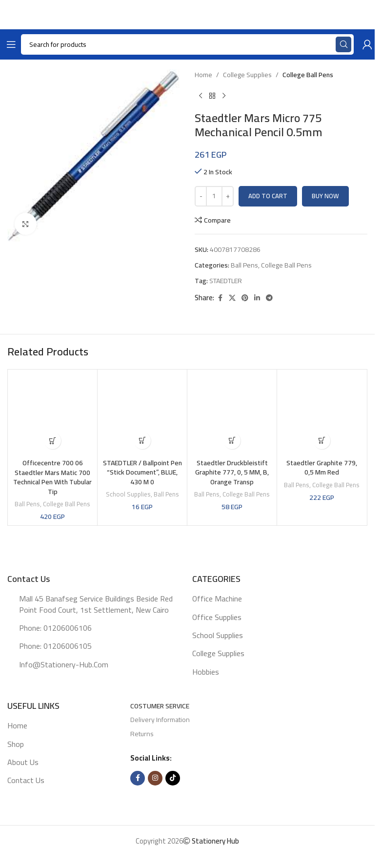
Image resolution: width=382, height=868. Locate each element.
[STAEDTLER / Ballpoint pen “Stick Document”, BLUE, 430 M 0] (142, 414)
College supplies (247, 75)
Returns (142, 734)
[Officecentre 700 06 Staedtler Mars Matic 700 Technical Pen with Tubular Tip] (52, 414)
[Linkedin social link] (257, 298)
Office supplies (217, 617)
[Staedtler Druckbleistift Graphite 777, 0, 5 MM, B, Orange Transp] (232, 414)
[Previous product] (201, 96)
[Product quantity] (214, 196)
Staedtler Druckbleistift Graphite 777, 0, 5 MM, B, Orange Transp (232, 472)
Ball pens (244, 265)
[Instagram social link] (155, 778)
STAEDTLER (226, 281)
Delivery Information (160, 720)
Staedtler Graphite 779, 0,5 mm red (322, 468)
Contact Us (26, 780)
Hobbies (206, 672)
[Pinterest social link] (245, 298)
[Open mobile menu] (9, 44)
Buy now (325, 196)
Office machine (217, 599)
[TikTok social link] (173, 778)
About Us (23, 762)
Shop (16, 744)
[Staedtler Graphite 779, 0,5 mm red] (322, 414)
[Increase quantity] (228, 196)
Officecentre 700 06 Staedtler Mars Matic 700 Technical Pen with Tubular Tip (52, 477)
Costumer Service (160, 706)
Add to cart (268, 196)
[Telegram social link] (269, 298)
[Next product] (224, 96)
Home (203, 75)
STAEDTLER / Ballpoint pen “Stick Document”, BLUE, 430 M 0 (142, 472)
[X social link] (232, 298)
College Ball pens (308, 75)
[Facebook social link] (220, 298)
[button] (52, 441)
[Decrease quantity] (201, 196)
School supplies (128, 494)
